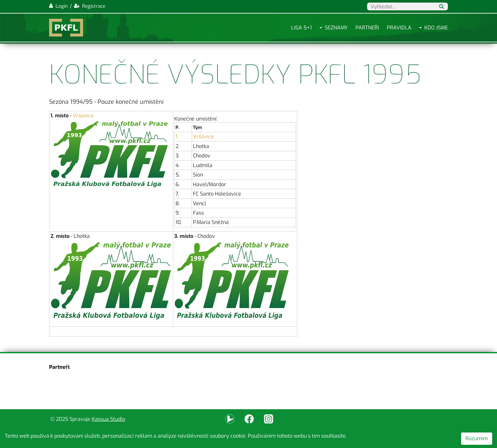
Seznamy (336, 28)
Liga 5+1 (301, 28)
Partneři (367, 28)
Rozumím (477, 438)
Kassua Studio (108, 419)
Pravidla (399, 28)
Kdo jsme (436, 28)
